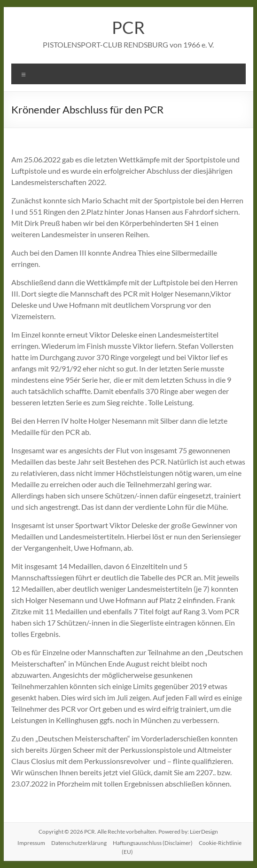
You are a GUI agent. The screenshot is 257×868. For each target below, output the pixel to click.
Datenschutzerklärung (79, 843)
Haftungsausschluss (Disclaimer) (153, 843)
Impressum (31, 843)
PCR (128, 27)
